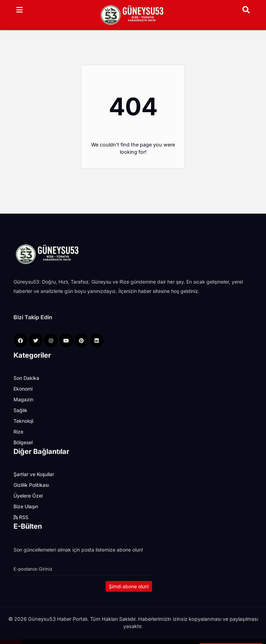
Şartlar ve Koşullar (34, 474)
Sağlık (20, 410)
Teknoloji (23, 421)
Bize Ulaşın (26, 506)
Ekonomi (23, 389)
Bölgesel (23, 442)
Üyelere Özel (28, 496)
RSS (21, 517)
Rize (18, 432)
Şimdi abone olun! (129, 586)
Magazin (23, 399)
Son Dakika (26, 378)
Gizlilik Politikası (31, 485)
